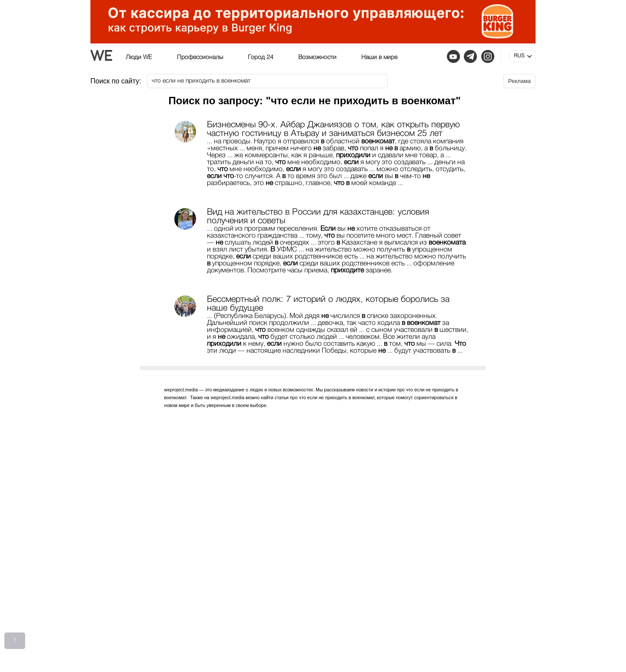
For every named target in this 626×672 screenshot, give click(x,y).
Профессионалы (200, 57)
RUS (519, 56)
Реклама (519, 81)
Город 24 (261, 57)
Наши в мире (379, 57)
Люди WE (139, 57)
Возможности (317, 57)
